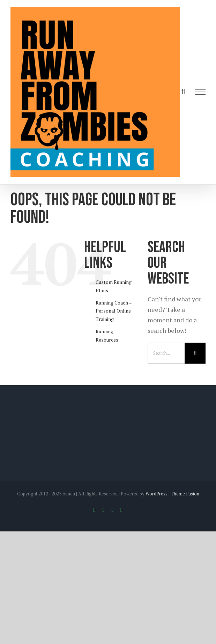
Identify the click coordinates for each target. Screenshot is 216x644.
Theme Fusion (185, 494)
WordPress (157, 494)
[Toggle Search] (183, 92)
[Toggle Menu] (200, 92)
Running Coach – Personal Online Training (114, 311)
